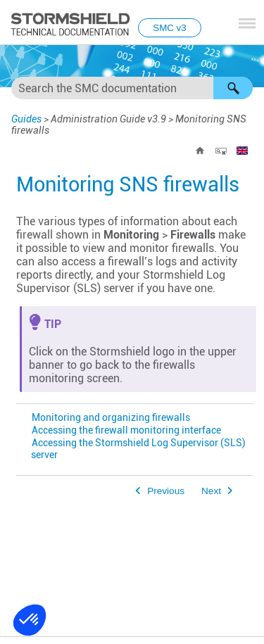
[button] (233, 88)
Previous (166, 491)
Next (211, 491)
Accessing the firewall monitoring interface (126, 430)
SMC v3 (169, 28)
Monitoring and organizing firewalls (111, 418)
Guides (26, 119)
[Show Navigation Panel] (247, 23)
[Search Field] (132, 88)
